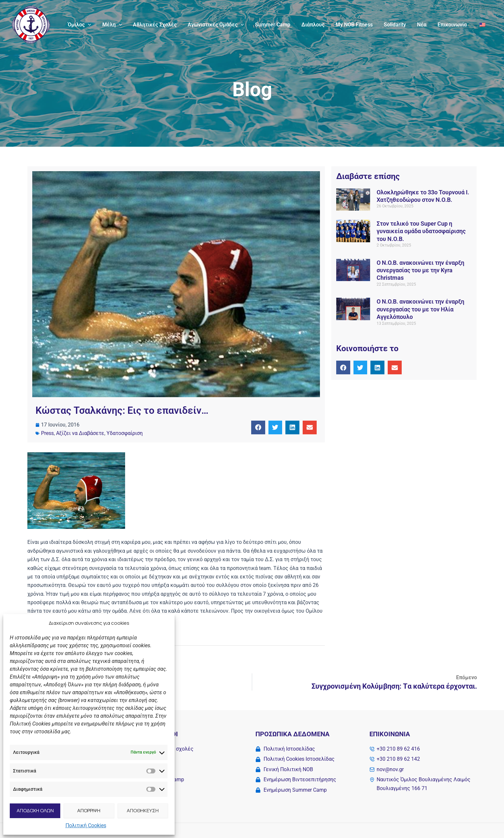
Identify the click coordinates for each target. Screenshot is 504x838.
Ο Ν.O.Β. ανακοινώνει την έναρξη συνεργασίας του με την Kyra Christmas (420, 270)
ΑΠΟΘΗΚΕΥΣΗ (143, 810)
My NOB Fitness (357, 25)
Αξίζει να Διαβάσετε (80, 433)
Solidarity (397, 25)
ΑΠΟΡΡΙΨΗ (89, 810)
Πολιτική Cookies (86, 825)
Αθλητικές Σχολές (160, 25)
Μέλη (118, 25)
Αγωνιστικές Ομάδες (221, 25)
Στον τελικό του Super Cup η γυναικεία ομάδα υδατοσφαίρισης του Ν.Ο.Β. (421, 231)
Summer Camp (277, 25)
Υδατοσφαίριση (125, 433)
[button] (258, 428)
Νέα (423, 25)
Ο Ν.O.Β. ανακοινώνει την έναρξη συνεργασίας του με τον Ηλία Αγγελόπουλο (420, 309)
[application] (95, 25)
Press (47, 433)
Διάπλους (317, 25)
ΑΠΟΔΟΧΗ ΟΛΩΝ (35, 810)
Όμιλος (86, 25)
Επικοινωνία (453, 25)
